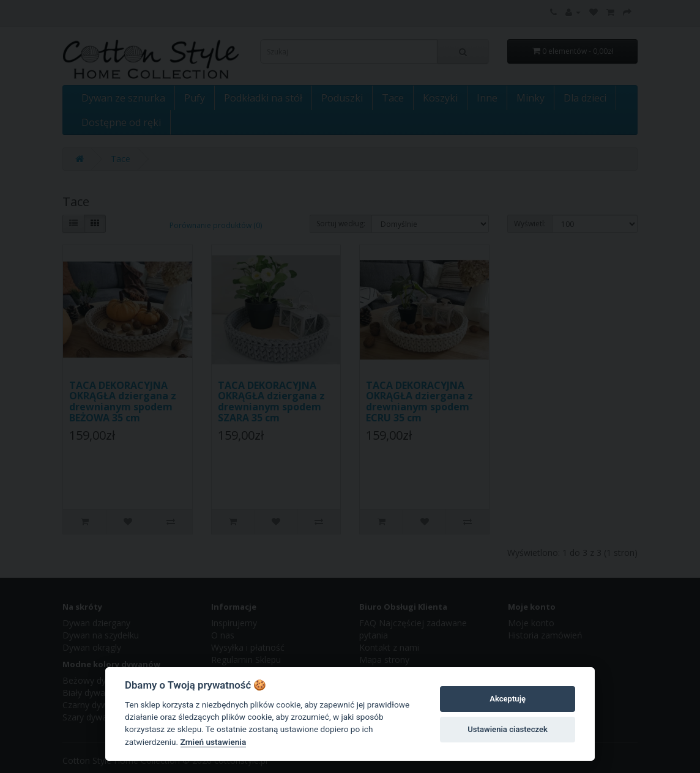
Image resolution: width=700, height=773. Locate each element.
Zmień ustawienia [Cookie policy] (214, 742)
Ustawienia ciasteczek (508, 729)
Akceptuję (508, 699)
